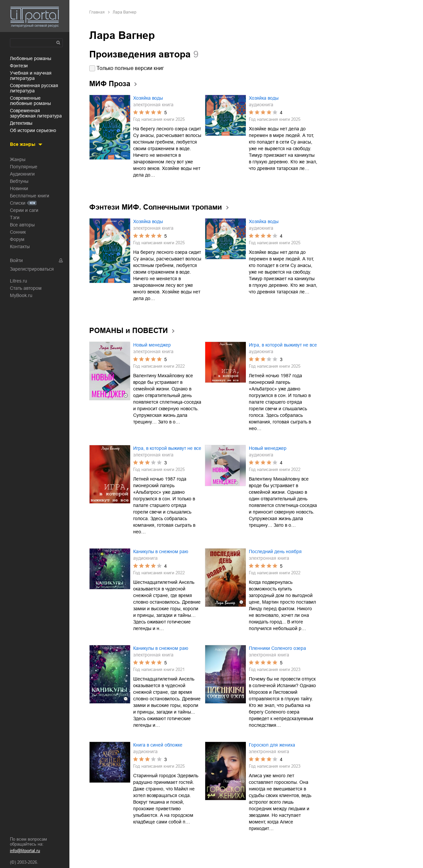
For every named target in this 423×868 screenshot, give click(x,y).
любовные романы (31, 58)
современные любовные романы (30, 101)
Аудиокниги (22, 174)
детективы (21, 123)
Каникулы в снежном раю (161, 551)
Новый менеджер (152, 345)
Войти (16, 260)
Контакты (20, 247)
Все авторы (22, 225)
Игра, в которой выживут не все (283, 345)
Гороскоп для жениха (272, 745)
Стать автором (26, 288)
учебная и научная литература (31, 76)
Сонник (18, 232)
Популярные (24, 167)
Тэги (15, 217)
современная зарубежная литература (36, 113)
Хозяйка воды (148, 98)
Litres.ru (19, 281)
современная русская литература (34, 88)
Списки (18, 203)
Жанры (18, 159)
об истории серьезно (33, 130)
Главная (97, 12)
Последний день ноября (275, 551)
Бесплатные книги (30, 196)
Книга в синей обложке (158, 745)
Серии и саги (24, 210)
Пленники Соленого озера (277, 648)
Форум (17, 239)
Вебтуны (19, 181)
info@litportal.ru (25, 851)
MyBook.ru (21, 295)
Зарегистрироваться (32, 269)
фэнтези (19, 66)
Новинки (19, 188)
